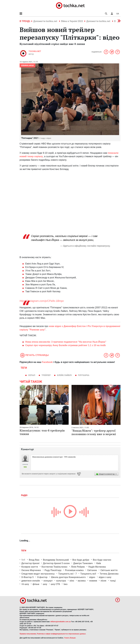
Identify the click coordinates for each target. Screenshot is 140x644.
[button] (112, 14)
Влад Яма (34, 560)
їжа (66, 584)
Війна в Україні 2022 (72, 21)
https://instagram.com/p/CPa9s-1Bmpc (42, 301)
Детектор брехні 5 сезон (56, 563)
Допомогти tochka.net (45, 21)
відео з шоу (105, 577)
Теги (24, 551)
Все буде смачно (102, 560)
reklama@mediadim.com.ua (60, 622)
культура (61, 581)
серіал (32, 375)
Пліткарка (84, 375)
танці (113, 581)
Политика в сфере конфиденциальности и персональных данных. (61, 634)
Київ (99, 563)
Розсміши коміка (74, 570)
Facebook (47, 362)
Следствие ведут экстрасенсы (38, 574)
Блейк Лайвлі (64, 375)
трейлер (46, 375)
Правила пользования (28, 634)
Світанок (92, 570)
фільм (36, 584)
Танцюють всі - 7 (67, 574)
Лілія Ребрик (78, 567)
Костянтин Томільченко (54, 567)
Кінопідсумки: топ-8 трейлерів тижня (42, 432)
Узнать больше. (70, 638)
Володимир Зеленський (56, 560)
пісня (103, 581)
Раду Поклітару (53, 570)
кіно (72, 581)
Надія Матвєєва (97, 567)
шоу (45, 584)
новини (93, 581)
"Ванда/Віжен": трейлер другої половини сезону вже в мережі (94, 432)
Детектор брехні (30, 563)
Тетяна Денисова (109, 574)
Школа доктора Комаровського (68, 577)
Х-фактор (42, 577)
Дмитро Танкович (83, 563)
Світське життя (109, 570)
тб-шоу (25, 584)
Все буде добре (81, 560)
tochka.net (35, 51)
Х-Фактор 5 (27, 577)
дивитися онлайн (31, 581)
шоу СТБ (55, 584)
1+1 (23, 560)
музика (82, 581)
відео (92, 577)
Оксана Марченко (31, 570)
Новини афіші (27, 65)
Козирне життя (30, 567)
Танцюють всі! (88, 574)
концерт (48, 581)
